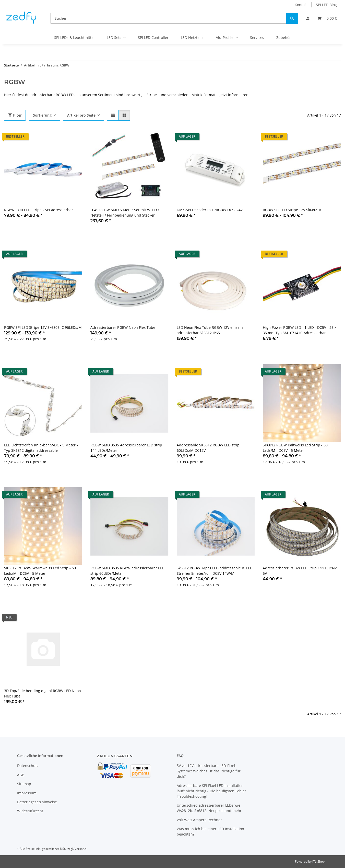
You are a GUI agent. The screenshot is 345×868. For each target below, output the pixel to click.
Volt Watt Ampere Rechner (199, 820)
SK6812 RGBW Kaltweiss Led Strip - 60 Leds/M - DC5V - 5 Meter (295, 448)
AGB (21, 775)
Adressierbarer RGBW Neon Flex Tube (123, 327)
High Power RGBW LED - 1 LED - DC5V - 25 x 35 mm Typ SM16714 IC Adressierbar (300, 330)
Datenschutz (28, 766)
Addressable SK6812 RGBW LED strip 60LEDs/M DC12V (208, 448)
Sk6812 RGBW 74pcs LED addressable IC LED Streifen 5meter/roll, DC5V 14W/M (215, 571)
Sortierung (42, 115)
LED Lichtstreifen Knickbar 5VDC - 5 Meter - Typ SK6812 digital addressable (41, 448)
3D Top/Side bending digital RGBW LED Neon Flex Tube (43, 693)
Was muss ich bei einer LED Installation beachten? (210, 831)
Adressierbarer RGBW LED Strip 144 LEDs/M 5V (300, 571)
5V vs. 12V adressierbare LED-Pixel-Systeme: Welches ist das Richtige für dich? (209, 771)
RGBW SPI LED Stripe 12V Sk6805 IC (293, 210)
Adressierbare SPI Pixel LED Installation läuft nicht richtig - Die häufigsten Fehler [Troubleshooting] (211, 791)
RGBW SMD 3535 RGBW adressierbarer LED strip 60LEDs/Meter (127, 571)
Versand (80, 849)
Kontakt (301, 5)
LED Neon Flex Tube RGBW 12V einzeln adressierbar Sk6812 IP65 (210, 330)
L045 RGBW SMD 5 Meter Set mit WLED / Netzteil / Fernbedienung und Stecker (125, 212)
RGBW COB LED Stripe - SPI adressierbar (39, 210)
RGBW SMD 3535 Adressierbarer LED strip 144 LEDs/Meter (126, 448)
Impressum (27, 793)
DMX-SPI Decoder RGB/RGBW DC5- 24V (210, 210)
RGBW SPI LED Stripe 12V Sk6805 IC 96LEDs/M (43, 327)
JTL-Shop (318, 861)
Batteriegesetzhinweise (37, 802)
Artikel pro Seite (81, 115)
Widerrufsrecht (30, 811)
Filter (15, 115)
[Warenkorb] (327, 18)
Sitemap (24, 784)
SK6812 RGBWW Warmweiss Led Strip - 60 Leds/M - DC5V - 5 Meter (40, 571)
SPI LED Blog (326, 5)
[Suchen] (169, 18)
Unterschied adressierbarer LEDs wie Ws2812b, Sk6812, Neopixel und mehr (209, 808)
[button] (308, 18)
